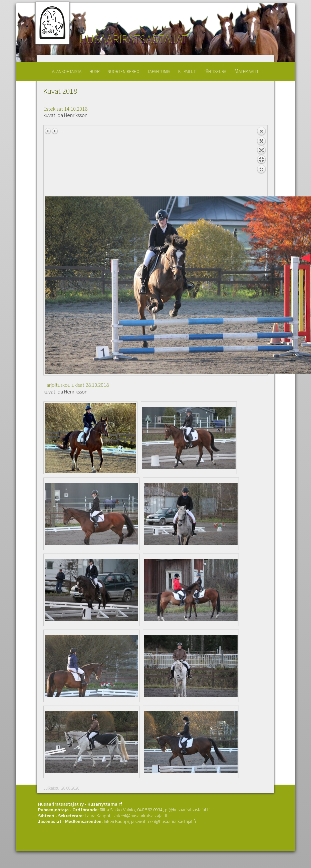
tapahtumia (159, 71)
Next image (55, 131)
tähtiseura (215, 71)
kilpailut (187, 71)
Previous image (48, 131)
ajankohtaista (67, 71)
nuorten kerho (123, 71)
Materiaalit (246, 71)
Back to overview (261, 161)
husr (94, 71)
